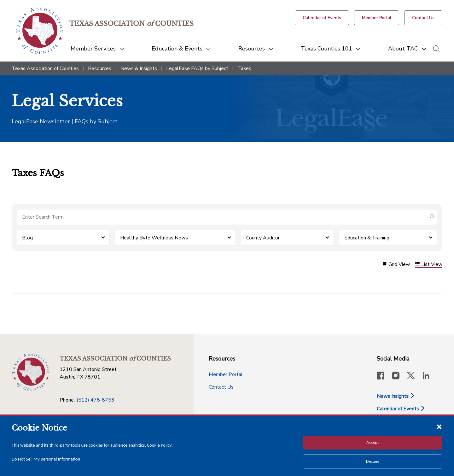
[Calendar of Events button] (322, 18)
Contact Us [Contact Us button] (221, 387)
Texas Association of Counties (45, 68)
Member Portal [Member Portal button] (226, 374)
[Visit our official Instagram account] (396, 376)
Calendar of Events (401, 409)
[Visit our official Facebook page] (381, 376)
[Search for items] (222, 217)
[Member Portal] (377, 18)
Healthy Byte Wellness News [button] (154, 238)
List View (429, 264)
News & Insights (139, 68)
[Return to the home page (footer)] (31, 372)
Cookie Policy (159, 445)
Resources (100, 68)
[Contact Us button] (423, 18)
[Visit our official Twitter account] (411, 376)
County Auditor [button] (263, 238)
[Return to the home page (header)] (39, 31)
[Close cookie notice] (439, 426)
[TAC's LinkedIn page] (426, 376)
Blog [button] (27, 238)
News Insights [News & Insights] (396, 396)
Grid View (396, 264)
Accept (373, 443)
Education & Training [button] (367, 238)
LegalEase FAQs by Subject (197, 68)
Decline (373, 461)
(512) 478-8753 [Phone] (96, 400)
